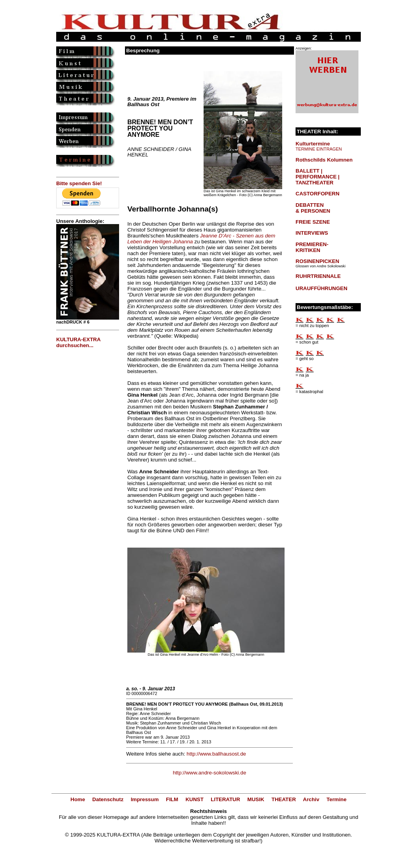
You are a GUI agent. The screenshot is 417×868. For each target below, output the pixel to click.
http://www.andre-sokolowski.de (210, 773)
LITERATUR (225, 799)
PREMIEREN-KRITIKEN (312, 247)
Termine (337, 799)
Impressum (145, 799)
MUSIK (256, 799)
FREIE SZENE (313, 222)
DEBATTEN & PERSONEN (313, 208)
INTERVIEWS (312, 233)
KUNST (195, 799)
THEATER (284, 799)
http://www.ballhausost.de (216, 754)
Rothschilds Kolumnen (324, 160)
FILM (172, 799)
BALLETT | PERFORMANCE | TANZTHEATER (318, 177)
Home (78, 799)
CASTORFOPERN (318, 194)
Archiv (311, 799)
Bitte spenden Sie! (79, 183)
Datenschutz (108, 799)
